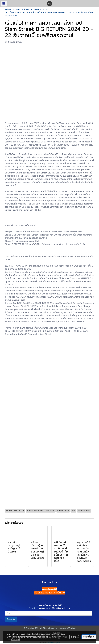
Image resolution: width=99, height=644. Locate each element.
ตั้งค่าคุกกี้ (75, 637)
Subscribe (11, 619)
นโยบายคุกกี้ (16, 639)
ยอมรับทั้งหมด (89, 637)
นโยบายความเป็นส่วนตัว (58, 637)
